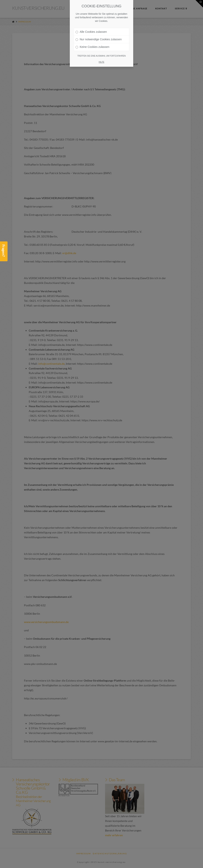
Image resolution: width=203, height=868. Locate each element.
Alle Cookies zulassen (91, 32)
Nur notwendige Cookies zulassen (99, 39)
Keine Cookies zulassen (92, 47)
